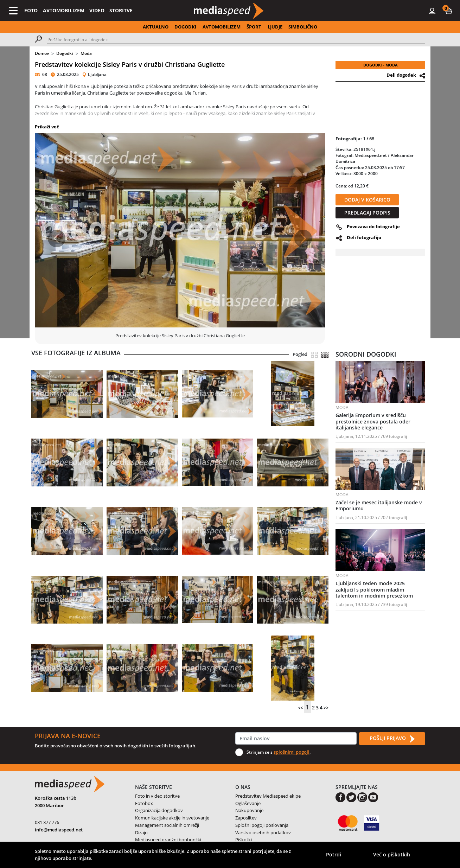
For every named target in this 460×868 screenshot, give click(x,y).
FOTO (31, 10)
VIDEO (97, 10)
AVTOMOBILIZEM (64, 10)
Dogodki (65, 53)
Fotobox (144, 803)
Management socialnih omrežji (167, 825)
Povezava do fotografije (373, 226)
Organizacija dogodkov (159, 810)
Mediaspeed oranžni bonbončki (168, 840)
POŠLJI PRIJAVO (392, 739)
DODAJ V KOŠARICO (367, 200)
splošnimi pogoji (292, 752)
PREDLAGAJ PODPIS (367, 213)
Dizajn (141, 832)
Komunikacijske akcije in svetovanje (172, 818)
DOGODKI (185, 27)
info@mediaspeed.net (59, 830)
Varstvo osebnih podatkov (263, 832)
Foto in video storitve (157, 796)
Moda (86, 53)
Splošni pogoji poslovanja (262, 825)
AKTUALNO (156, 27)
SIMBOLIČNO (303, 27)
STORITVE (121, 10)
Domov (42, 53)
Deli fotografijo (364, 237)
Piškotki (244, 840)
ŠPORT (254, 27)
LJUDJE (275, 27)
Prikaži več (47, 127)
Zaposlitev (246, 818)
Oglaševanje (248, 803)
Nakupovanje (249, 810)
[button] (449, 11)
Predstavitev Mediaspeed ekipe (268, 796)
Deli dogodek (401, 75)
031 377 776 (47, 822)
